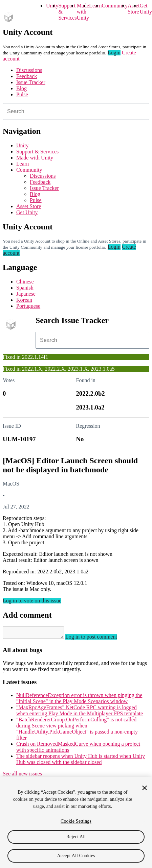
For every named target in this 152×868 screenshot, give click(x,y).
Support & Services (37, 152)
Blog (21, 88)
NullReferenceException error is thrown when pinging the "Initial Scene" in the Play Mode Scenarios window (79, 700)
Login (114, 53)
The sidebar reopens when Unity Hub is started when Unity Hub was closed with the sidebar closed (81, 761)
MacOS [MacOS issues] (11, 484)
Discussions (29, 70)
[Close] (145, 788)
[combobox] (76, 111)
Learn (95, 6)
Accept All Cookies (76, 856)
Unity (52, 6)
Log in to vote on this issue (32, 601)
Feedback (27, 76)
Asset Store (29, 206)
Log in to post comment (98, 639)
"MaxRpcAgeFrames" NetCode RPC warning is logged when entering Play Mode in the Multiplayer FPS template (80, 712)
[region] (76, 823)
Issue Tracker (31, 82)
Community (114, 6)
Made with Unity (83, 12)
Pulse (22, 94)
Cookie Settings (76, 821)
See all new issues (22, 776)
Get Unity (146, 9)
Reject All (76, 837)
